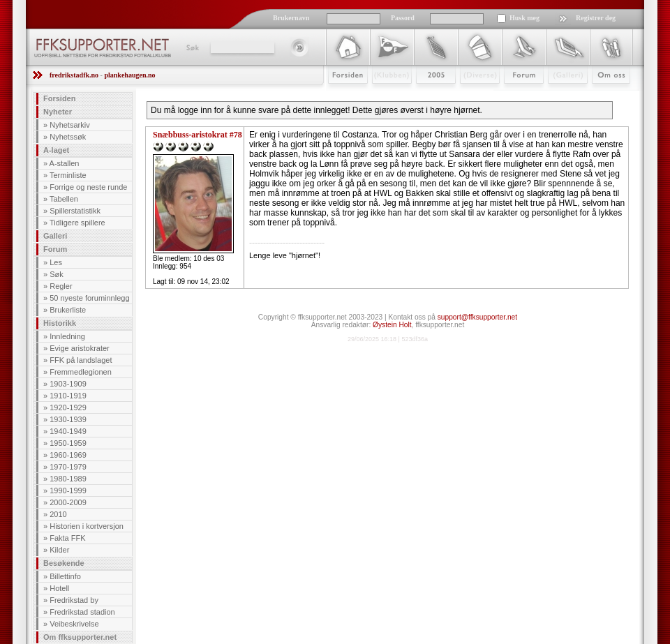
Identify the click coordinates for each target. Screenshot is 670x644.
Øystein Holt (392, 325)
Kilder (59, 550)
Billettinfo (65, 576)
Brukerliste (68, 310)
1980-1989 (68, 479)
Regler (61, 286)
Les (56, 262)
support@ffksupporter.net (477, 317)
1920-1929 (68, 407)
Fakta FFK (67, 538)
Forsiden (342, 96)
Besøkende (64, 563)
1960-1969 (68, 455)
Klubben (385, 96)
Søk (192, 47)
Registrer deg (596, 18)
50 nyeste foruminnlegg (89, 298)
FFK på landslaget (81, 360)
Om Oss (605, 96)
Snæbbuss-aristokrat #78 (198, 135)
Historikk (60, 323)
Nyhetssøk (68, 137)
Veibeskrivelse (74, 624)
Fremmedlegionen (81, 372)
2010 (58, 514)
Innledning (67, 336)
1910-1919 (68, 396)
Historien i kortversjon (87, 526)
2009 (423, 96)
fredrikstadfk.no (74, 75)
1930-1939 (68, 419)
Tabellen (64, 199)
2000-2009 (68, 502)
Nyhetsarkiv (69, 125)
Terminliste (68, 175)
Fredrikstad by (74, 600)
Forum (514, 96)
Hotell (59, 588)
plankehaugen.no (129, 75)
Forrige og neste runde (88, 187)
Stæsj (469, 96)
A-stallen (65, 163)
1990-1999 (68, 491)
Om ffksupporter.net (80, 637)
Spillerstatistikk (75, 211)
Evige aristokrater (80, 348)
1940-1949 (68, 431)
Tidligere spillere (77, 223)
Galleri (558, 96)
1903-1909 (68, 384)
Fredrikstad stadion (82, 612)
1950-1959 (68, 443)
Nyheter (58, 112)
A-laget (56, 150)
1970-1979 (68, 467)
